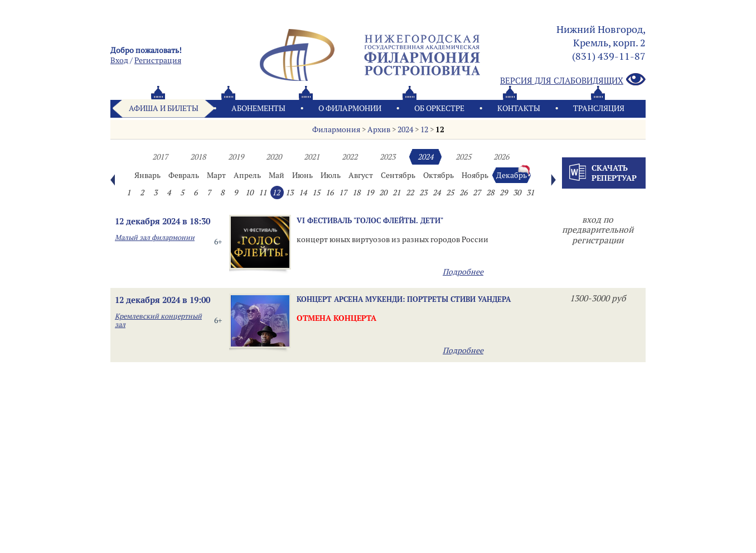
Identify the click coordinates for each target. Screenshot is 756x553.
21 (396, 193)
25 (450, 193)
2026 (501, 157)
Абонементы (258, 108)
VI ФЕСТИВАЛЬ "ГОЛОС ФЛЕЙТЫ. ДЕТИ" (370, 220)
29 (503, 193)
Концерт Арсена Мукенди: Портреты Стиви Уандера (404, 299)
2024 (405, 129)
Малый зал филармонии (155, 237)
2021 (312, 157)
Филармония (336, 129)
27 (477, 193)
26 (463, 193)
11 (263, 193)
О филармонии (350, 108)
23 (423, 193)
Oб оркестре (439, 108)
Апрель (247, 175)
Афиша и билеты (164, 108)
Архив (379, 129)
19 (370, 193)
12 (424, 129)
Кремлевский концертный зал (158, 320)
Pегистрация (158, 60)
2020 (274, 157)
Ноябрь (475, 175)
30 (517, 193)
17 (343, 193)
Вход (119, 60)
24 (437, 193)
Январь (147, 175)
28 (490, 193)
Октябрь (438, 175)
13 (289, 193)
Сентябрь (398, 175)
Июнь (302, 175)
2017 (160, 157)
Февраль (184, 175)
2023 (387, 157)
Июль (331, 175)
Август (361, 175)
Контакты (519, 108)
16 (329, 193)
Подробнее (463, 272)
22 (410, 193)
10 (249, 193)
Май (277, 175)
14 (303, 193)
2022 (350, 157)
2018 (198, 157)
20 (383, 193)
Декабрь (512, 175)
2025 (463, 157)
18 (356, 193)
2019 (236, 157)
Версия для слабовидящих (573, 80)
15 (316, 193)
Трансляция (599, 108)
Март (216, 175)
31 (530, 193)
